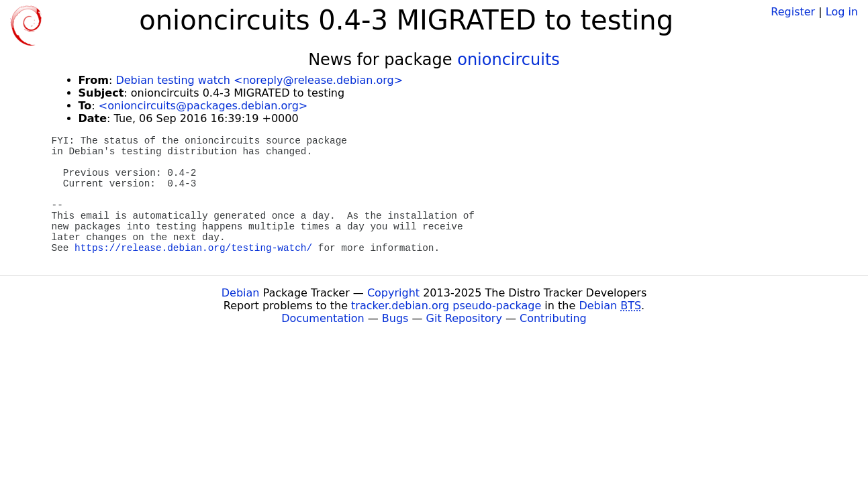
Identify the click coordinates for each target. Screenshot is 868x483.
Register (793, 12)
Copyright (393, 293)
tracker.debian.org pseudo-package (446, 306)
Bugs (395, 318)
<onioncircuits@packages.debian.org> (203, 106)
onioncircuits (509, 60)
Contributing (553, 318)
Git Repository (464, 318)
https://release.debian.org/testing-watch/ (193, 248)
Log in (842, 12)
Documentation (323, 318)
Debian (241, 293)
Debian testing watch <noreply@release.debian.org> (259, 80)
